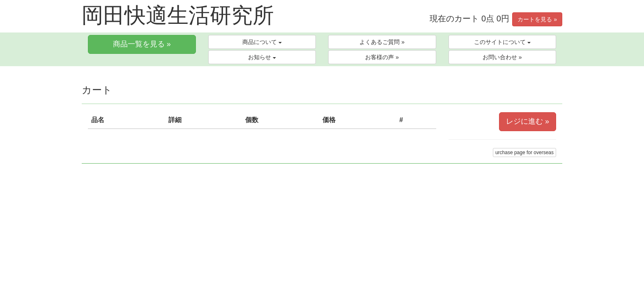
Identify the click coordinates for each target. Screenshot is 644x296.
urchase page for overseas (524, 153)
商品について (262, 42)
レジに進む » (528, 121)
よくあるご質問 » (382, 42)
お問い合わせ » (502, 57)
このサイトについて (502, 42)
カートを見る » (537, 19)
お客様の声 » (382, 57)
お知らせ (262, 57)
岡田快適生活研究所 (178, 15)
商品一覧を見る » (142, 44)
